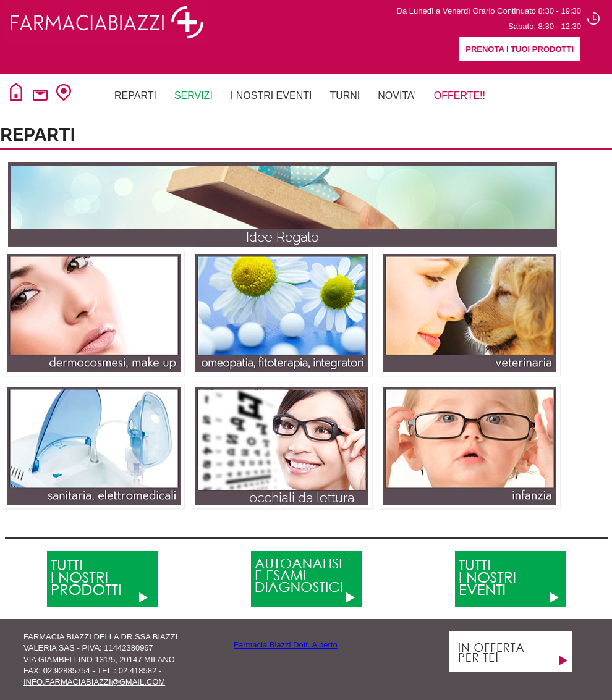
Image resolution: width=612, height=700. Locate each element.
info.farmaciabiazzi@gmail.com (94, 682)
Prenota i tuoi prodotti (520, 49)
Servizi (193, 95)
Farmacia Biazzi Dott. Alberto (286, 645)
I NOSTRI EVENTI (271, 95)
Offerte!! (460, 95)
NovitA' (397, 95)
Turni (345, 95)
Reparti (135, 95)
